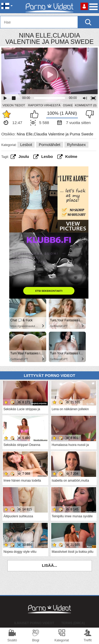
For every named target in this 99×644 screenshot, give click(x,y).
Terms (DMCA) (73, 623)
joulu (24, 156)
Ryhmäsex (76, 145)
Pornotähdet (50, 145)
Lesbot (26, 145)
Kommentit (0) (86, 105)
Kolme (71, 156)
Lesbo (47, 156)
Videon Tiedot (14, 105)
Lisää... (50, 565)
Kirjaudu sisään (84, 6)
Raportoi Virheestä (44, 105)
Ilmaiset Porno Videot (34, 623)
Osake (68, 105)
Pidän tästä (36, 114)
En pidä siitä (88, 114)
